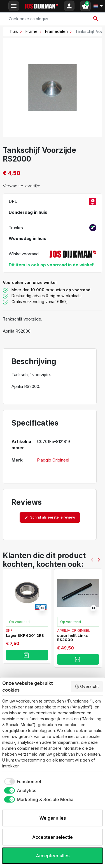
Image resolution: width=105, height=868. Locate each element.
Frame (31, 31)
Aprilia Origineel (74, 630)
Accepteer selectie (53, 837)
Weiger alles (53, 818)
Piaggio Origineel (53, 460)
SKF (9, 630)
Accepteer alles (53, 856)
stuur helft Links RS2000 (73, 638)
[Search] (53, 19)
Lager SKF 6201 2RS (25, 635)
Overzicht (87, 687)
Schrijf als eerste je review (50, 517)
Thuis (13, 31)
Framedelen (56, 31)
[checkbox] (22, 781)
